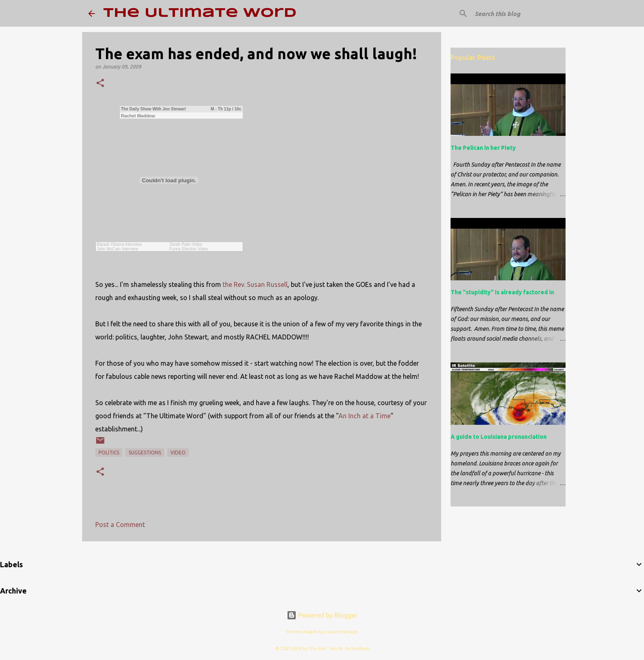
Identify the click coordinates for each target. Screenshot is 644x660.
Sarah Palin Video (186, 244)
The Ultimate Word (200, 13)
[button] (100, 84)
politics (109, 453)
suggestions (145, 453)
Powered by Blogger (322, 615)
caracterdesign (342, 632)
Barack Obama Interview (120, 244)
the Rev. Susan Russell (255, 284)
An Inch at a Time (365, 416)
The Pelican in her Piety (483, 148)
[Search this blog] (515, 14)
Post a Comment (120, 525)
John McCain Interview (118, 249)
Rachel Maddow (138, 116)
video (178, 453)
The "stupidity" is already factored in (502, 292)
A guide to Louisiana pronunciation (499, 437)
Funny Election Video (189, 249)
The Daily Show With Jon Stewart (154, 109)
